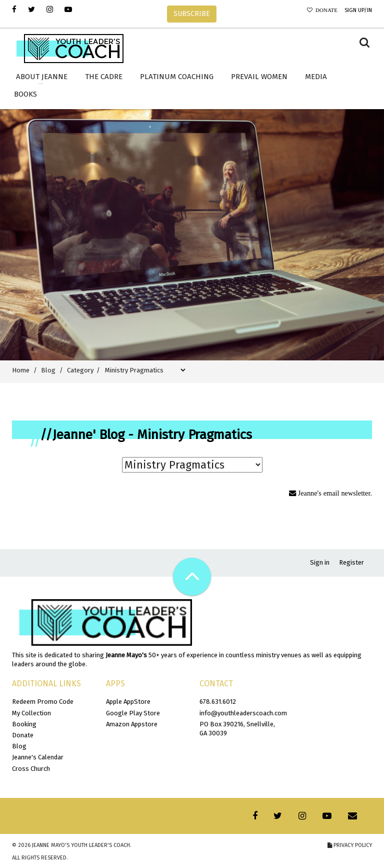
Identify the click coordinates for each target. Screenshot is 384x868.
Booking (24, 724)
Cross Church (31, 769)
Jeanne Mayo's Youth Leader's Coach (81, 845)
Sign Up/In (358, 10)
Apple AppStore (128, 702)
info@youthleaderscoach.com (243, 713)
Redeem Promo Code (43, 702)
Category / (85, 370)
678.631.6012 (218, 702)
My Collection (31, 713)
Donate (325, 10)
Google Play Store (133, 713)
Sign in (320, 562)
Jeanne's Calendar (38, 757)
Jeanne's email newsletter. (334, 493)
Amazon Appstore (132, 724)
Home (21, 370)
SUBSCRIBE (192, 14)
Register (351, 562)
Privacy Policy (350, 845)
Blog (19, 746)
